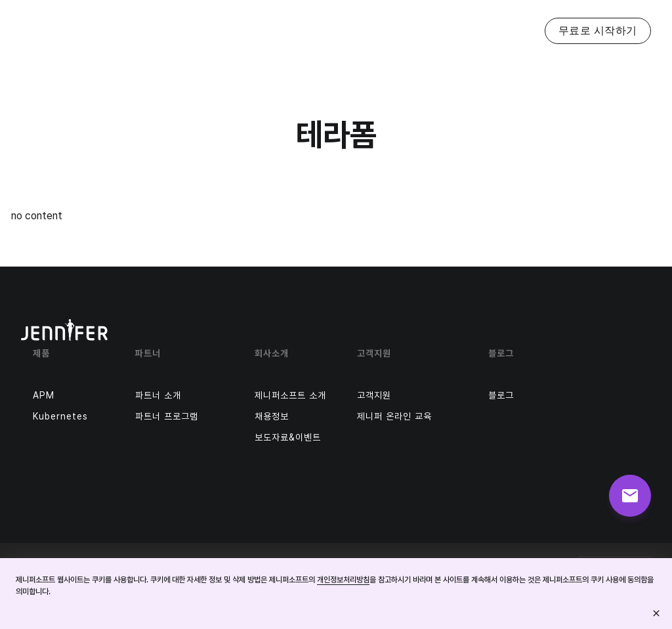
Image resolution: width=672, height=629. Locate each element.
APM (44, 395)
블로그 (501, 395)
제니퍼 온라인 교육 (394, 416)
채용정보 (272, 416)
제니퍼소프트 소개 (290, 395)
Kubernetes (60, 416)
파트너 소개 (158, 395)
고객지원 (374, 395)
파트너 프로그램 (167, 416)
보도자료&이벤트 (288, 437)
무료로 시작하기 (598, 31)
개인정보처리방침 (343, 580)
